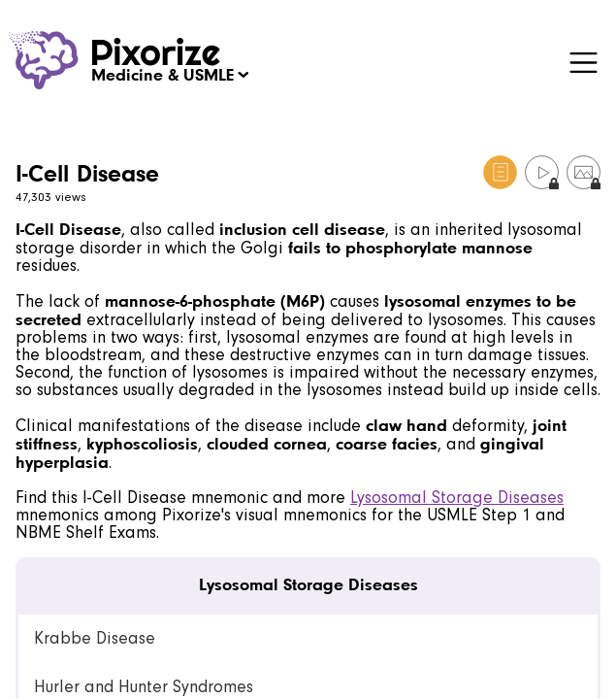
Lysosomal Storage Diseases (457, 498)
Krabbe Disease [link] (95, 638)
